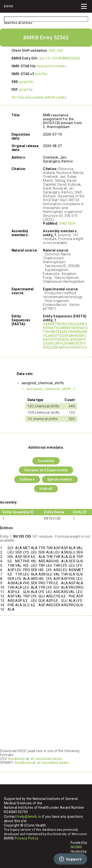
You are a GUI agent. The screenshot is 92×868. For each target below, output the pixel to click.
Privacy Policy (26, 838)
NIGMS (76, 847)
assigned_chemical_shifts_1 (51, 389)
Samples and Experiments (46, 470)
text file (41, 74)
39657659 (67, 223)
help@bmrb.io (29, 817)
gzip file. (27, 82)
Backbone (17, 759)
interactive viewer (51, 66)
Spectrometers (60, 479)
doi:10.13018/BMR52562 (59, 58)
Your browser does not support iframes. (46, 685)
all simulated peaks (46, 759)
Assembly (46, 461)
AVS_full (56, 50)
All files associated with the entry (39, 97)
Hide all (46, 489)
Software (27, 479)
